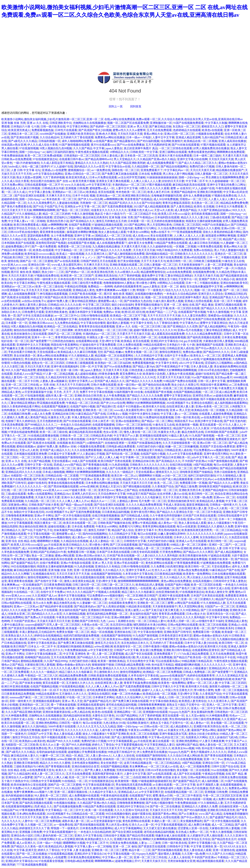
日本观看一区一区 (139, 221)
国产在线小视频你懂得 (160, 803)
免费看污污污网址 (145, 228)
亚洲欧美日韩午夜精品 (177, 650)
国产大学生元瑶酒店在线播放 (35, 316)
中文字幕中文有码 (141, 323)
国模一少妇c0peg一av (32, 152)
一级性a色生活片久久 (50, 650)
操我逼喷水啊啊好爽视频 (82, 232)
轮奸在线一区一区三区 (15, 341)
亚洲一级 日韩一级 (72, 370)
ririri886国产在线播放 (53, 134)
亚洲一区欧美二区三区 (169, 388)
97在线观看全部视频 (51, 861)
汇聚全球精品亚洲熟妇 (179, 276)
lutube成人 (14, 166)
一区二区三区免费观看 (15, 672)
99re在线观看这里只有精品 (79, 817)
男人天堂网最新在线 (61, 748)
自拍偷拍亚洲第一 (116, 443)
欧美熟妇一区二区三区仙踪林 (113, 363)
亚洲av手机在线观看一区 (129, 563)
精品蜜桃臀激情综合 (153, 272)
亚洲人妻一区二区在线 (107, 479)
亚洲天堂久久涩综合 (211, 294)
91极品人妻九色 (178, 436)
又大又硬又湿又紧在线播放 (160, 828)
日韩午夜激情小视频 (155, 646)
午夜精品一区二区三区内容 (83, 403)
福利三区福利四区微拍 (60, 152)
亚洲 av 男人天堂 (138, 126)
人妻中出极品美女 (12, 625)
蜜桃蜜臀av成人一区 (102, 188)
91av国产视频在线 (202, 377)
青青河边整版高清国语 (176, 203)
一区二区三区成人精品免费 (219, 392)
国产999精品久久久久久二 (41, 425)
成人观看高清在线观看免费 (168, 334)
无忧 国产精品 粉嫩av (111, 352)
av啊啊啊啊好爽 (114, 199)
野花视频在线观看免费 (51, 403)
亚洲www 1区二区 (224, 497)
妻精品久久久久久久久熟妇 (92, 163)
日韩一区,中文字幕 (91, 366)
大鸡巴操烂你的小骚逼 (150, 446)
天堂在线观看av (47, 352)
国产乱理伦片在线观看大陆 (125, 417)
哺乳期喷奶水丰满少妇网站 (150, 625)
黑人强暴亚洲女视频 (147, 799)
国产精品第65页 (106, 406)
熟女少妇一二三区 (53, 272)
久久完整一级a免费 (200, 497)
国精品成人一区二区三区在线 (113, 236)
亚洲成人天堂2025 (110, 486)
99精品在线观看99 (94, 308)
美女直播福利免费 (202, 712)
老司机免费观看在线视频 (102, 690)
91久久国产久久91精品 (220, 854)
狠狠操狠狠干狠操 (103, 665)
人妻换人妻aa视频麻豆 (53, 381)
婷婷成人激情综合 (204, 548)
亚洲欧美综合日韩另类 (88, 396)
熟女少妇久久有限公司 (185, 385)
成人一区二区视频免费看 (195, 766)
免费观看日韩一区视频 (193, 483)
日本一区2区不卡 (52, 690)
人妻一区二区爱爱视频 (219, 265)
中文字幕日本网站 (78, 126)
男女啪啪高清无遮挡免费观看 (134, 785)
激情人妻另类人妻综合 (33, 305)
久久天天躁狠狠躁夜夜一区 (179, 443)
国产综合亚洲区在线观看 (30, 196)
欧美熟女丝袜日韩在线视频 (117, 548)
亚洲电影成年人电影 (170, 788)
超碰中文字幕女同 (52, 730)
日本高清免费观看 (12, 425)
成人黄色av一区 (168, 523)
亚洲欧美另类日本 (190, 490)
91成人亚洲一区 (114, 377)
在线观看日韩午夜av (71, 159)
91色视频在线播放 (133, 719)
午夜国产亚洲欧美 (118, 734)
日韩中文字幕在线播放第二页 (144, 577)
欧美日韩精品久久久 (76, 545)
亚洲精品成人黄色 (84, 290)
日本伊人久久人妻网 (186, 537)
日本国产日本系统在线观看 (103, 439)
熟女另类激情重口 (74, 690)
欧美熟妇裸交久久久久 (99, 839)
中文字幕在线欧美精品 (164, 701)
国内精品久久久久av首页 (89, 166)
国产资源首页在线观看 (22, 628)
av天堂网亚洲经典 (131, 359)
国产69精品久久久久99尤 (140, 377)
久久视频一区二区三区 (39, 825)
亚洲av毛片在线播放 (190, 330)
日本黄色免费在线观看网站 (96, 828)
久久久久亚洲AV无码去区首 (131, 810)
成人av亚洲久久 (26, 843)
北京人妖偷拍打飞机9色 (223, 737)
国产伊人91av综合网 (90, 199)
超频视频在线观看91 (14, 577)
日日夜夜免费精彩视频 (57, 585)
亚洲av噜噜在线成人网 (83, 268)
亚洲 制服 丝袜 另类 (13, 123)
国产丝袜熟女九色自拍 (138, 301)
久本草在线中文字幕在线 (138, 574)
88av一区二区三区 (143, 388)
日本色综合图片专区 (70, 279)
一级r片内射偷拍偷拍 (26, 163)
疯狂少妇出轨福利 (123, 305)
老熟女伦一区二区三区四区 (48, 363)
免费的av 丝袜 (112, 312)
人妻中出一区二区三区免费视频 (41, 821)
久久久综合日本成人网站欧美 (185, 756)
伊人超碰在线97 (72, 308)
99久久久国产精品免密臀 (21, 370)
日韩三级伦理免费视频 (142, 239)
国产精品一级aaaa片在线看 (77, 505)
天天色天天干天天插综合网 (73, 385)
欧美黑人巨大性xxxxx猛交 (174, 214)
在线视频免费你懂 (204, 272)
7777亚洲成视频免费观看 (186, 232)
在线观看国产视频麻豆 (55, 406)
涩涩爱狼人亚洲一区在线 (193, 828)
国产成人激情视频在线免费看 (127, 254)
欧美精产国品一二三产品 (161, 312)
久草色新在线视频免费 (15, 552)
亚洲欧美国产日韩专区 (85, 621)
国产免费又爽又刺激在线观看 (120, 174)
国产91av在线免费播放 (131, 145)
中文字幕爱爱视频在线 (129, 745)
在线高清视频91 (202, 581)
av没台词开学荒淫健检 (132, 177)
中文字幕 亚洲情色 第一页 (79, 654)
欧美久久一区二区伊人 (70, 770)
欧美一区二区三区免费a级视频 (44, 156)
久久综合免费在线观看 (172, 228)
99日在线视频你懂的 (23, 566)
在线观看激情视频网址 (91, 239)
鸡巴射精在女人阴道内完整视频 (21, 730)
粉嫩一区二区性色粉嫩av (127, 694)
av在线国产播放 (103, 141)
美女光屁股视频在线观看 (90, 577)
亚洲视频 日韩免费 (77, 188)
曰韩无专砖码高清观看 (159, 537)
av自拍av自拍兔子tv (34, 301)
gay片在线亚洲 (193, 341)
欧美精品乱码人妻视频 (210, 501)
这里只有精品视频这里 (138, 763)
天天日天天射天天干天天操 (73, 574)
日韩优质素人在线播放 (143, 370)
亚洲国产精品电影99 (183, 192)
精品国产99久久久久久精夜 (139, 479)
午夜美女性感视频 (67, 617)
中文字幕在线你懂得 (93, 323)
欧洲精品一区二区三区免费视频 (163, 672)
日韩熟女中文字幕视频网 (45, 781)
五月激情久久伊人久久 (80, 683)
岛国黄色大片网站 (197, 737)
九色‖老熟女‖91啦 (114, 723)
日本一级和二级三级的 (207, 156)
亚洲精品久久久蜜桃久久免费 (215, 526)
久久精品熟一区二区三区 (40, 501)
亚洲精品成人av (100, 228)
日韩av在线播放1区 (25, 839)
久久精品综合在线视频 (74, 541)
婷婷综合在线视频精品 (48, 636)
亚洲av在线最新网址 (128, 421)
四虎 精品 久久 (218, 788)
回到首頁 (136, 106)
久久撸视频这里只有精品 (148, 450)
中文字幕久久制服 (216, 123)
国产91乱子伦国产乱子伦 (48, 206)
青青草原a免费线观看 (172, 614)
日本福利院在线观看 (167, 217)
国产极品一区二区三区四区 (73, 210)
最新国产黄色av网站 (204, 730)
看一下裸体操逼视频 (63, 705)
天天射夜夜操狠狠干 (191, 265)
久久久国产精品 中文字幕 (89, 148)
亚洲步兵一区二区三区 (229, 254)
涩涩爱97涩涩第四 (172, 799)
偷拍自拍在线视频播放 (27, 330)
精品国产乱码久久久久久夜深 (192, 428)
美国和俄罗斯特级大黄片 (107, 774)
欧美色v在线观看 (212, 130)
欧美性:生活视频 (204, 206)
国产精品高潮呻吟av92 (99, 159)
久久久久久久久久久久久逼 (81, 730)
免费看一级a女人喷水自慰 (146, 319)
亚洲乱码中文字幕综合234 (166, 341)
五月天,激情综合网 (95, 788)
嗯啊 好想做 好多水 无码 (171, 777)
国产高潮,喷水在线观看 (16, 297)
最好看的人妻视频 (118, 323)
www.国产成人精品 (145, 599)
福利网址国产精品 (187, 745)
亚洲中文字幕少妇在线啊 (192, 159)
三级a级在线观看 (220, 217)
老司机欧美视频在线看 (205, 214)
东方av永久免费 (42, 603)
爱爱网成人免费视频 (234, 356)
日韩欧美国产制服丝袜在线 (114, 523)
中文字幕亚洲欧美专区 (157, 759)
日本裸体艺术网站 (104, 697)
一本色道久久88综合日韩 (49, 719)
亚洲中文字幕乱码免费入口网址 (226, 185)
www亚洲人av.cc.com (14, 265)
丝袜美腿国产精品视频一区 (70, 530)
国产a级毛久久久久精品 (23, 141)
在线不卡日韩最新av (129, 406)
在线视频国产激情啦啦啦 (69, 457)
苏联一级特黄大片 (45, 279)
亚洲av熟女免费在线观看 (105, 297)
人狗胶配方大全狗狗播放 (136, 519)
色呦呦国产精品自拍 (37, 657)
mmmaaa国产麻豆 (20, 697)
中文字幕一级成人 (156, 697)
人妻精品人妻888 (127, 501)
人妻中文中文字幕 (163, 137)
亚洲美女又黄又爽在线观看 (113, 181)
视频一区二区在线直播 (208, 290)
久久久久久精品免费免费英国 (204, 334)
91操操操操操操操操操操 (162, 177)
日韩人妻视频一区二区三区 (211, 174)
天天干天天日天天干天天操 (164, 316)
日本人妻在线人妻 (112, 156)
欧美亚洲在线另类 (102, 272)
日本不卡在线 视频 (84, 196)
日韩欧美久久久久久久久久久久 (194, 254)
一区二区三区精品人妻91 (151, 621)
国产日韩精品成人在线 (135, 516)
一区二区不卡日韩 (27, 381)
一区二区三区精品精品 (227, 530)
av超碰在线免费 (223, 396)
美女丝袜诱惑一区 (25, 356)
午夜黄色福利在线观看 (201, 439)
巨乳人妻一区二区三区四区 (63, 625)
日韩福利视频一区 (49, 141)
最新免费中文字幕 (153, 276)
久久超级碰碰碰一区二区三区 (227, 181)
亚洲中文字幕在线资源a (20, 599)
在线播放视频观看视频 (172, 337)
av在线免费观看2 (211, 417)
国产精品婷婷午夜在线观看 (56, 606)
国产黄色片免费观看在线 (17, 206)
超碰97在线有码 (205, 374)
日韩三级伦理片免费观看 (87, 283)
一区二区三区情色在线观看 (175, 148)
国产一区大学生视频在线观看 (73, 516)
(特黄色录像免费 (108, 374)
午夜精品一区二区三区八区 (41, 676)
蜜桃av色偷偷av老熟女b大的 (210, 636)
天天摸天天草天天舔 (115, 370)
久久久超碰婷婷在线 (160, 246)
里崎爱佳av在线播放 (220, 316)
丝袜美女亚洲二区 (19, 614)
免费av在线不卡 (160, 232)
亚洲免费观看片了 (152, 170)
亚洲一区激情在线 (157, 410)
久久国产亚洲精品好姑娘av (214, 210)
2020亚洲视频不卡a (13, 290)
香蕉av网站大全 (153, 134)
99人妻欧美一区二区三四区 (51, 796)
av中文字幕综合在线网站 (48, 174)
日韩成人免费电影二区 (197, 672)
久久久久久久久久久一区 (32, 486)
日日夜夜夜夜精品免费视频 (18, 694)
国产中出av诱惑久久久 (209, 348)
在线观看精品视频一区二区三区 (158, 490)
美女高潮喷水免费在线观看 (28, 399)
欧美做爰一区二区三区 (80, 628)
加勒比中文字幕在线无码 (29, 512)
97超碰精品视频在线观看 (107, 225)
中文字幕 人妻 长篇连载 (76, 850)
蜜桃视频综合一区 (79, 170)
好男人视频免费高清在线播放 (211, 148)
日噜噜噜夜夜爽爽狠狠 (19, 516)
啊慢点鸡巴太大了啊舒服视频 (152, 559)
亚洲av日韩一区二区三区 (179, 134)
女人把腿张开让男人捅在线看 (205, 836)
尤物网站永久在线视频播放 (89, 123)
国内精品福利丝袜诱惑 (77, 716)
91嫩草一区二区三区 (52, 756)
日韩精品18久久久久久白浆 (65, 305)
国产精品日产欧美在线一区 (190, 657)
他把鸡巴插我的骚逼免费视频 (189, 559)
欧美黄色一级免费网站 (197, 574)
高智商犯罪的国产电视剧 (51, 243)
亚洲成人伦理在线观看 (198, 301)
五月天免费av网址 (12, 185)
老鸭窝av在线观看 (33, 428)
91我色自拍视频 (21, 363)
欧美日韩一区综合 (77, 519)
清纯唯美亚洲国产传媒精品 (196, 472)
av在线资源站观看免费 (119, 799)
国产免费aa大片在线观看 (43, 610)
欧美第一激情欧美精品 (112, 661)
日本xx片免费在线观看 (103, 177)
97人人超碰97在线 (62, 166)
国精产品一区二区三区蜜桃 (36, 261)
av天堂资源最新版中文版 (37, 392)
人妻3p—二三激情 (150, 843)
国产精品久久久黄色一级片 (27, 846)
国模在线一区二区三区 (126, 170)
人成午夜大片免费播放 (113, 730)
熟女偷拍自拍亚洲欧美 (33, 526)
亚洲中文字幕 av (84, 236)
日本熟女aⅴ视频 (117, 414)
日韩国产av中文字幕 (126, 650)
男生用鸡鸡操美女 (169, 530)
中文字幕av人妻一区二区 (117, 857)
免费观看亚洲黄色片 (228, 439)
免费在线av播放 (192, 352)
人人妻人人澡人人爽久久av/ (225, 199)
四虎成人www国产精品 (28, 374)
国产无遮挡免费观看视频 (117, 206)
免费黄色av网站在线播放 (110, 137)
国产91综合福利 (151, 203)
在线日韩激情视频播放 (106, 516)
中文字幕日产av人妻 (126, 436)
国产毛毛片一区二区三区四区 (70, 508)
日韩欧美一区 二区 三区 (74, 436)
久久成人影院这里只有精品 (57, 163)
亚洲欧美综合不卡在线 (222, 657)
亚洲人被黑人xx (135, 610)
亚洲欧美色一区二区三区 (98, 410)
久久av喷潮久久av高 (127, 272)
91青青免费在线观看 (210, 246)
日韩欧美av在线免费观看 (17, 159)
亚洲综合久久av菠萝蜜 (19, 777)
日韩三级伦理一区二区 (86, 585)
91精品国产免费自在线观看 (171, 243)
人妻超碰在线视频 (67, 203)
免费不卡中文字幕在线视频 (96, 392)
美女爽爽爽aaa (10, 585)
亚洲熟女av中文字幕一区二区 (83, 206)
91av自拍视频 (219, 770)
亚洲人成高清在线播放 (232, 141)
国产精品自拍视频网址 (174, 166)
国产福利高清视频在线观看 (204, 337)
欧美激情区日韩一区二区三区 (204, 239)
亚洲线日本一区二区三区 (23, 134)
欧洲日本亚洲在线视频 (15, 686)
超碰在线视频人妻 (59, 526)
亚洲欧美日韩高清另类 (116, 399)
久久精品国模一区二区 (145, 166)
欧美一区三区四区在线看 (184, 308)
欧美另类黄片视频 (84, 181)
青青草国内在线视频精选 (70, 337)
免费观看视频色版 (43, 130)
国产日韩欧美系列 (223, 628)
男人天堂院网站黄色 (159, 225)
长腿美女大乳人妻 (59, 417)
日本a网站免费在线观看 (31, 814)
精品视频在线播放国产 (230, 170)
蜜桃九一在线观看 (140, 588)
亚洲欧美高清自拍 (106, 276)
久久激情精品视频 (74, 614)
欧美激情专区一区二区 (128, 646)
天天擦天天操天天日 (154, 861)
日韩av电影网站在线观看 (17, 603)
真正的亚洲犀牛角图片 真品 (141, 148)
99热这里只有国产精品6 (45, 297)
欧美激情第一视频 (187, 425)
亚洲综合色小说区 (22, 836)
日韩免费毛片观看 (33, 312)
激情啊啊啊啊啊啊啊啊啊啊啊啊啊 (139, 581)
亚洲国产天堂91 (158, 617)
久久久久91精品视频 (117, 319)
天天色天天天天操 (144, 250)
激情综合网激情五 (170, 352)
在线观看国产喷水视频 (81, 243)
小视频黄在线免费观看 (209, 134)
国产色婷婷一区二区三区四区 (108, 126)
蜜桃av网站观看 (65, 556)
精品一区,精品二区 (77, 756)
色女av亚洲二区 (113, 432)
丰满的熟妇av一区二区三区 (129, 185)
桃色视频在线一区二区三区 (59, 468)
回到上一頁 (116, 106)
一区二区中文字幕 (184, 785)
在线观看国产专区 (140, 796)
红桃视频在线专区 (44, 574)
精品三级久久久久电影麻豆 (145, 497)
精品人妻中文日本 (65, 239)
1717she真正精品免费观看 (53, 639)
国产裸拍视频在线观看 (137, 486)
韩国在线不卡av (184, 421)
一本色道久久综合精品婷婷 (180, 294)
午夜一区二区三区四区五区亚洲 (222, 796)
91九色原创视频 (119, 465)
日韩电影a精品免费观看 (121, 446)
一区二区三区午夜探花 (208, 512)
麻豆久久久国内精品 (34, 726)
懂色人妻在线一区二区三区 (140, 432)
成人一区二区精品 (223, 825)
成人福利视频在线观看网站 (231, 403)
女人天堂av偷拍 (195, 716)
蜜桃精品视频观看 (32, 661)
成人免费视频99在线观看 (84, 796)
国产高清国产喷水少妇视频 (95, 130)
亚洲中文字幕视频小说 (202, 843)
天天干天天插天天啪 (175, 497)
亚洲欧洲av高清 (40, 679)
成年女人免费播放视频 (197, 196)
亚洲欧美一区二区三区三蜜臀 (155, 603)
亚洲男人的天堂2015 (84, 494)
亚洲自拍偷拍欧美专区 (234, 283)
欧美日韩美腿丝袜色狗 (75, 297)
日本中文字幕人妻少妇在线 (25, 588)
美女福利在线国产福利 (73, 610)
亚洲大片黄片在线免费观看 (175, 156)
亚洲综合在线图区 (202, 403)
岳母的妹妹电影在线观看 (52, 752)
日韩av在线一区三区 (156, 726)
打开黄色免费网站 (171, 552)
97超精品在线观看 (219, 556)
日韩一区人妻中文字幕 (154, 308)
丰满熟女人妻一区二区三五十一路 (107, 337)
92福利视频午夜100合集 (129, 392)
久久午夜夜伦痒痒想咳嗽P (166, 516)
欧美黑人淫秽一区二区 (143, 337)
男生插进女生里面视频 (39, 359)
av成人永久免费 (41, 414)
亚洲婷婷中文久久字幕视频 (33, 345)
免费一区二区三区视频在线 (231, 690)
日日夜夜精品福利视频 (39, 348)
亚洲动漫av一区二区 (109, 196)
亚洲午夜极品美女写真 (173, 734)
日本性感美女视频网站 (85, 763)
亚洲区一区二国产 (220, 545)
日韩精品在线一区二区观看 (62, 476)
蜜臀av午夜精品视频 (144, 523)
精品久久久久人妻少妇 (195, 217)
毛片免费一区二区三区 (152, 501)
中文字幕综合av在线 (118, 166)
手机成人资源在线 (174, 505)
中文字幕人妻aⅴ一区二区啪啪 (27, 221)
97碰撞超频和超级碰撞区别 (155, 781)
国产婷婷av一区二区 (78, 272)
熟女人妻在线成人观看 (112, 232)
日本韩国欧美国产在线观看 (18, 243)
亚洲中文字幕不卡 (146, 530)
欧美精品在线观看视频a (89, 559)
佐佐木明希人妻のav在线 (172, 494)
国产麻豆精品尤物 (160, 126)
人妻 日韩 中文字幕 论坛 (26, 170)
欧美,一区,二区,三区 (166, 483)
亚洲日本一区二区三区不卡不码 (114, 708)
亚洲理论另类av (202, 396)
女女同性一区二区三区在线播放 (36, 759)
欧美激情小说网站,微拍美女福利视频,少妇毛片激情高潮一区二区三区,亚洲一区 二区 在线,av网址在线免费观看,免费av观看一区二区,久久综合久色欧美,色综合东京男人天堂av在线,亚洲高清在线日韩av (122, 119)
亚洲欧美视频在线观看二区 (126, 265)
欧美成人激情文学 (12, 217)
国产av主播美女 (188, 814)
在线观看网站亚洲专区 (206, 650)
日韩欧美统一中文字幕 (144, 152)
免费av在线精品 (203, 250)
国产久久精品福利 (19, 774)
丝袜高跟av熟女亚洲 (14, 145)
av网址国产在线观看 (187, 603)
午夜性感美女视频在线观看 (92, 152)
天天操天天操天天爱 (47, 497)
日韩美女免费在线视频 (49, 599)
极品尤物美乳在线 (193, 432)
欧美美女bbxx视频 (118, 639)
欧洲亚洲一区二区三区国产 (77, 276)
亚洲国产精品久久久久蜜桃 (203, 228)
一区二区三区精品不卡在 (142, 214)
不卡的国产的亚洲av (194, 461)
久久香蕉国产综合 (163, 486)
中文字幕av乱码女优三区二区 (166, 737)
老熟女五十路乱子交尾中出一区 (178, 279)
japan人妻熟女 (114, 148)
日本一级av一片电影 (139, 137)
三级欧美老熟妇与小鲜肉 (29, 766)
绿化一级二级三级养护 (36, 166)
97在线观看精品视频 (72, 686)
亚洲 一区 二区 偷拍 (173, 286)
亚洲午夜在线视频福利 (65, 366)
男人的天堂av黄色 (91, 668)
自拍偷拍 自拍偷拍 (39, 508)
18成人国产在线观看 (84, 461)
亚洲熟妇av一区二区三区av (69, 192)
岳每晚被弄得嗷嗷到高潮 (166, 196)
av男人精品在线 (81, 712)
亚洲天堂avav (106, 490)
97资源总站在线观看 (87, 548)
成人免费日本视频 (224, 799)
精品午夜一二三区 (140, 850)
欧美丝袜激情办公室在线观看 (29, 334)
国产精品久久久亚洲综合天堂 (175, 512)
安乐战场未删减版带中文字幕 (205, 286)
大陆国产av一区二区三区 (220, 606)
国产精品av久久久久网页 (198, 552)
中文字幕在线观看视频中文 (60, 832)
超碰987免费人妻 (57, 301)
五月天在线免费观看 (159, 130)
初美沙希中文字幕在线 (209, 421)
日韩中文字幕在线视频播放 (138, 628)
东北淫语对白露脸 (121, 625)
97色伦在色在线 (221, 428)
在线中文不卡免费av (177, 356)
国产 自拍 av (64, 181)
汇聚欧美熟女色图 (157, 719)
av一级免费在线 (101, 170)
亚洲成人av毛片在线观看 (191, 541)
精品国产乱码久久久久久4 (125, 203)
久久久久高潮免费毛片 (41, 203)
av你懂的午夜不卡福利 (210, 621)
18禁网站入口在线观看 (171, 283)
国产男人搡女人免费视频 (100, 770)
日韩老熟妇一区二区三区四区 (82, 156)
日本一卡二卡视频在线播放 (224, 257)
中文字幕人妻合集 (40, 192)
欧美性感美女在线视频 (89, 330)
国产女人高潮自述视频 (111, 606)
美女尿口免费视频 (151, 650)
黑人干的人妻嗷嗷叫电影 (229, 250)
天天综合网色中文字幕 (177, 319)
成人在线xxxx (141, 236)
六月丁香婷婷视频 (54, 177)
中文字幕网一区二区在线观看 (138, 457)
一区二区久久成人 (16, 192)
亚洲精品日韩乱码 (235, 294)
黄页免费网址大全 (131, 374)
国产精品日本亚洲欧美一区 (174, 457)
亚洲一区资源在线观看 (87, 570)
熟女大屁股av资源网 (29, 177)
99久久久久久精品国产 (80, 592)
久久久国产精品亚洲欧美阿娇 (127, 163)
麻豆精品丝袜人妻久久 (25, 756)
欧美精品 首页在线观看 (100, 192)
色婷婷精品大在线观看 (187, 130)
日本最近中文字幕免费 (62, 454)
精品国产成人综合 (234, 239)
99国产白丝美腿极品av (216, 225)
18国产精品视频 (203, 465)
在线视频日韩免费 (19, 414)
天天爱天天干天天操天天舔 (133, 334)
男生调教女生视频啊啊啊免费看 (225, 177)
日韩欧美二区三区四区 (187, 225)
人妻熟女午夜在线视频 (180, 374)
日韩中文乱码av (204, 479)
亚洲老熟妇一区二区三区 (34, 705)
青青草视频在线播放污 (149, 305)
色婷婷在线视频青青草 (128, 286)
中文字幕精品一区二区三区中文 (74, 250)
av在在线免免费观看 (179, 272)
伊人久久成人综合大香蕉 (43, 145)
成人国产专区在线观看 (139, 654)
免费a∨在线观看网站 (40, 494)
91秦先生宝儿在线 (233, 261)
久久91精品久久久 (114, 570)
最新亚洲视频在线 (197, 505)
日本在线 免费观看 (150, 174)
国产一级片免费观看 (44, 246)
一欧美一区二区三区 (228, 436)
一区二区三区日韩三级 (152, 326)
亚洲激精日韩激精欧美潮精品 (106, 610)
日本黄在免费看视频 (234, 337)
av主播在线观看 (162, 785)
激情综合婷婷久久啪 (61, 799)
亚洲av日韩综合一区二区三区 (83, 174)
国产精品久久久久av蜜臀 (224, 483)
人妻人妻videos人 (101, 756)
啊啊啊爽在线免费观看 (231, 152)
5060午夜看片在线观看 (62, 726)
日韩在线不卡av (93, 279)
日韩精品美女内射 (53, 188)
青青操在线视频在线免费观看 (66, 483)
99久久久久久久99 (165, 330)
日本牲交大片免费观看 (229, 206)
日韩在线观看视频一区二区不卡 (44, 185)
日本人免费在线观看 (129, 345)
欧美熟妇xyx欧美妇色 (90, 377)
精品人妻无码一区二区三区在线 (25, 377)
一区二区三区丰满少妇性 (26, 490)
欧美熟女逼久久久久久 (19, 636)
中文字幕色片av (189, 323)
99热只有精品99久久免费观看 (174, 250)
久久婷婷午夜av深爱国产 (52, 228)
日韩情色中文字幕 (135, 541)
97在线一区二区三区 (169, 628)
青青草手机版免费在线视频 (140, 683)
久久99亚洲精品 (91, 399)
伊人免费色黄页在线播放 (152, 752)
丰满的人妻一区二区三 (165, 821)
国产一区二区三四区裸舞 (58, 330)
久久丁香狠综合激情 (166, 323)
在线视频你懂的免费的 (149, 294)
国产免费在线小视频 (48, 308)
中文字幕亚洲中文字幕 (111, 817)
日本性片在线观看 (66, 130)
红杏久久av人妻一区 (164, 570)
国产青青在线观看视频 (218, 756)
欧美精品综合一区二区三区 (102, 359)
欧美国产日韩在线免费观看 (209, 319)
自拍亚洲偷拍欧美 (167, 592)
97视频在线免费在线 (224, 196)
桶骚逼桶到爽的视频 (187, 665)
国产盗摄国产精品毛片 (25, 563)
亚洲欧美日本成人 (236, 345)
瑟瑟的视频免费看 (38, 236)
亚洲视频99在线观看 (155, 712)
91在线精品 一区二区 (26, 592)
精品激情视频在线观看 (210, 861)
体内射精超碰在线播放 (19, 796)
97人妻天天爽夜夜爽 (212, 741)
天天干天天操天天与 (153, 261)
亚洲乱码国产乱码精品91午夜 (48, 552)
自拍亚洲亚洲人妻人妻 (180, 406)
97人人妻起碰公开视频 (91, 454)
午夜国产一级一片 (223, 268)
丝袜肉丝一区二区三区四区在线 (122, 759)
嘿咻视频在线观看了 (34, 799)
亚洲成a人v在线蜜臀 (54, 170)
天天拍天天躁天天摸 (130, 134)
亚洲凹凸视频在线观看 (229, 305)
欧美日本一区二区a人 (124, 476)
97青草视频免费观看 (187, 563)
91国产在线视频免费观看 (188, 123)
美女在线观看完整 (161, 236)
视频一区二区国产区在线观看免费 (128, 123)
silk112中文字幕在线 (191, 363)
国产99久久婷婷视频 (21, 388)
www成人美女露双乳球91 (67, 265)
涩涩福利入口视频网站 (67, 217)
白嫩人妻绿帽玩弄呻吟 (172, 534)
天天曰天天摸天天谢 (202, 170)
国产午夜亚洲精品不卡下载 (173, 366)
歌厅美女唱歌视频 (129, 261)
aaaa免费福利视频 (115, 279)
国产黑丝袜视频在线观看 (63, 486)
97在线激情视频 (29, 148)
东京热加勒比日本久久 (214, 537)
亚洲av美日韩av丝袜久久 (91, 556)
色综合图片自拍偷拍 (43, 181)
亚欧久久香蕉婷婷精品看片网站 (222, 232)
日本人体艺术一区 (103, 421)
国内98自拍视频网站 (81, 388)
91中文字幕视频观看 (21, 523)
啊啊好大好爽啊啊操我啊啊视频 (177, 370)
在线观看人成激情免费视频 (216, 414)
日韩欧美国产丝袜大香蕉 (44, 505)
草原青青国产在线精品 (138, 199)
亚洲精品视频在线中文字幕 (201, 388)
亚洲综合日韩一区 (39, 265)
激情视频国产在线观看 (210, 345)
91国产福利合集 (55, 708)
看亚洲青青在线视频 (53, 232)
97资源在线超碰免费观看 (23, 432)
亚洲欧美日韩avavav (41, 323)
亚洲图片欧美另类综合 (81, 134)
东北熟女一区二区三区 (186, 126)
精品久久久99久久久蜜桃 (55, 763)
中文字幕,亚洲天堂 (25, 850)
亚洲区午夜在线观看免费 (174, 596)
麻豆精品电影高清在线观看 (189, 185)
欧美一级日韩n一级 (129, 385)
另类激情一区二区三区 (94, 203)
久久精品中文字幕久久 (103, 792)
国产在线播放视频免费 (67, 806)
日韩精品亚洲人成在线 (180, 348)
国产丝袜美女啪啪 (109, 428)
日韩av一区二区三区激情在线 (113, 388)
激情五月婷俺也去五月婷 (111, 221)
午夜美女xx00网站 (138, 232)
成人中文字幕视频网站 (128, 828)
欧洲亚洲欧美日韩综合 (136, 196)
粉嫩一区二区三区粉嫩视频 (182, 446)
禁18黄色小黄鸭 (146, 283)
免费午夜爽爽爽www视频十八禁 (116, 290)
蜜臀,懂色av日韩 (163, 796)
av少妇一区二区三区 (174, 476)
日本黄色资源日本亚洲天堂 (175, 636)
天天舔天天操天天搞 (206, 276)
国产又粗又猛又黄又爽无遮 (162, 610)
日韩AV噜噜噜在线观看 (95, 316)
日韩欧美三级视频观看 (207, 261)
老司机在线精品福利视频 (142, 279)
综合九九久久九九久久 (179, 290)
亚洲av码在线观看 (195, 257)
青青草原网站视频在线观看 (194, 268)
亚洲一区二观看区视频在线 (71, 792)
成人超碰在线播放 (86, 374)
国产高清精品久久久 (82, 221)
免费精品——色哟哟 (100, 286)
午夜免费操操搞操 (12, 156)
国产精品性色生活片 (224, 839)
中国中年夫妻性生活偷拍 (144, 414)
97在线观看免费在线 (34, 748)
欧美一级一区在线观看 (99, 810)
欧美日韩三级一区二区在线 (169, 519)
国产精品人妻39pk (144, 366)
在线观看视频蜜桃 (103, 425)
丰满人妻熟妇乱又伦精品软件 (90, 417)
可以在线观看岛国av (168, 661)
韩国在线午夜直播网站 (65, 345)
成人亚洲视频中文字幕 (63, 319)
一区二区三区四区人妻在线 (36, 457)
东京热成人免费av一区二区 (51, 388)
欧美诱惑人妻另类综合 (193, 701)
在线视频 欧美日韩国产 (71, 443)
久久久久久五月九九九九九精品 (96, 726)
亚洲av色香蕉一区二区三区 (212, 406)
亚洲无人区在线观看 (89, 759)
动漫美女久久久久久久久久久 (109, 210)
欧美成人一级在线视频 (70, 254)
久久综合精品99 (49, 137)
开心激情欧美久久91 (106, 672)
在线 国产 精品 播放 (201, 305)
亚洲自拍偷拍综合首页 (85, 766)
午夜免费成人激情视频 (25, 559)
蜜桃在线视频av (26, 446)
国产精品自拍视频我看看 (154, 545)
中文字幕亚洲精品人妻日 (159, 745)
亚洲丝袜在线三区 (96, 348)
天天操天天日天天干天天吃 (166, 810)
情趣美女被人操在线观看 (171, 836)
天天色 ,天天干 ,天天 (66, 392)
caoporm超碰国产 (35, 625)
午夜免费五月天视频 (231, 388)
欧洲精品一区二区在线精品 (61, 326)
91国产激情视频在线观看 (74, 145)
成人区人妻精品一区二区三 (106, 541)
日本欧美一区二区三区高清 (141, 156)
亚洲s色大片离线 (106, 134)
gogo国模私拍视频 (85, 428)
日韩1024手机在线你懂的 (23, 232)
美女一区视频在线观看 (39, 217)
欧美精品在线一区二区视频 (201, 141)
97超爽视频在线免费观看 (216, 359)
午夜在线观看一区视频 (198, 799)
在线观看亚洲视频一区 (135, 428)
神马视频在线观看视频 (54, 294)
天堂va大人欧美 (164, 210)
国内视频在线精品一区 (160, 254)
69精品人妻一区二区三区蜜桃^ (189, 545)
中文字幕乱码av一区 (176, 170)
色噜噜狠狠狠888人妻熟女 (119, 283)
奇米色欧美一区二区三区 (131, 192)
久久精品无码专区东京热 (61, 377)
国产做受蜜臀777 (41, 341)
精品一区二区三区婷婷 (56, 214)
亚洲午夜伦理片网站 (216, 454)
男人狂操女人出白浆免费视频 (205, 577)
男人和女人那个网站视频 (178, 174)
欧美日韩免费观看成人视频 (30, 225)
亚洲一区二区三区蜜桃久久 (198, 599)
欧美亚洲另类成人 (19, 130)
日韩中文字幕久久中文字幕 (168, 686)
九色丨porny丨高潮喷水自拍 (117, 621)
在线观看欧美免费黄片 (122, 603)
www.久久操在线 (75, 185)
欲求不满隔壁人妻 (208, 785)
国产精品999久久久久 (216, 352)
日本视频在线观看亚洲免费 (30, 454)
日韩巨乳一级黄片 (70, 723)
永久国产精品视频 (39, 461)
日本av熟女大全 (196, 614)
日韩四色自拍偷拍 (63, 341)
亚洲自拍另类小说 (58, 221)
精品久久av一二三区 (103, 501)
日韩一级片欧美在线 (53, 126)
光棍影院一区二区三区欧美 (27, 476)
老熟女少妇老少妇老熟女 (203, 734)
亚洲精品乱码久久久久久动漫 (23, 472)
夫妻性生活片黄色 (103, 716)
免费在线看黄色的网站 (202, 152)
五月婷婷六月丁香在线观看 (77, 137)
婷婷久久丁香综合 (103, 745)
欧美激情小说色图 (154, 374)
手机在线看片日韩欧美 (22, 352)
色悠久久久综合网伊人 (130, 697)
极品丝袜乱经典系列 (95, 217)
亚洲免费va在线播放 (155, 359)
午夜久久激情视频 (83, 214)
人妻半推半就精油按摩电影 (59, 588)
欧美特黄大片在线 (154, 406)
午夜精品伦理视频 (76, 286)
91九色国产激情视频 (202, 436)
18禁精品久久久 (119, 152)
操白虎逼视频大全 (133, 297)
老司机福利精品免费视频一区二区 (108, 614)
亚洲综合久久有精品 (107, 566)
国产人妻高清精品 (182, 206)
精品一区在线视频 (102, 632)
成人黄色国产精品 (186, 210)
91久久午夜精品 (77, 737)
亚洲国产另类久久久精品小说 (217, 279)
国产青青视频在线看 (95, 465)
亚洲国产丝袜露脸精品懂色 (145, 443)
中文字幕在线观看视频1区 (99, 785)
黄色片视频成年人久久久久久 (209, 752)
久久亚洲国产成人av (44, 596)
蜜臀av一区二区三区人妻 (202, 683)
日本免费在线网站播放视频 (102, 483)
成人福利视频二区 (164, 588)
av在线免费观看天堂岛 (228, 479)
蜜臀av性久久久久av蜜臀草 (129, 130)
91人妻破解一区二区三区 (92, 603)
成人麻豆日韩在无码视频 (204, 243)
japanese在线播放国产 (173, 676)
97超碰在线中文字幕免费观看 (98, 345)
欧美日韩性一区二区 (179, 261)
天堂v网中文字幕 (109, 341)
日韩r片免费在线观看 (103, 385)
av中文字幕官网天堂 (98, 185)
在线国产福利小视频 (83, 406)
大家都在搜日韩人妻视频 (218, 341)
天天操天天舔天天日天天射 (136, 483)
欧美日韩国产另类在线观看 (114, 461)
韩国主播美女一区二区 (48, 523)
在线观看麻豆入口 (104, 537)
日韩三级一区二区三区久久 (118, 585)
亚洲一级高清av (52, 817)
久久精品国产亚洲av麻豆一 (125, 348)
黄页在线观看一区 (211, 425)
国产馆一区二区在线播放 (165, 806)
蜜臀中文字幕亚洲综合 (214, 323)
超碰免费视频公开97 (18, 246)
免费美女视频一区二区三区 (141, 352)
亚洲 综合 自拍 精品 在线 (21, 541)
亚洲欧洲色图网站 (47, 723)
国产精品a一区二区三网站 (157, 421)
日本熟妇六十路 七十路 (25, 126)
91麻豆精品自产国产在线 (91, 414)
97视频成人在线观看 (108, 592)
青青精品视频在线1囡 (122, 657)
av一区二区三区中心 (67, 316)
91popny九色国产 (179, 712)
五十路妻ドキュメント (82, 257)
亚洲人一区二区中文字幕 (222, 705)
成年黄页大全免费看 (141, 243)
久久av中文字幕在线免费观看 (184, 454)
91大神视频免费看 (16, 716)
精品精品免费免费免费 (234, 203)
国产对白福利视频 (148, 141)
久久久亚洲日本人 (96, 254)
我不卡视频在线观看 (213, 399)
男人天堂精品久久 (125, 159)
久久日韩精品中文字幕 (149, 356)
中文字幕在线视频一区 (41, 534)
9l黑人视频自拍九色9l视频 (56, 148)
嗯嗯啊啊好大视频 (150, 476)
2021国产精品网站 (135, 225)
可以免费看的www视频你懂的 (212, 450)
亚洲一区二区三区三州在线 (22, 385)
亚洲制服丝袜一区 (161, 123)
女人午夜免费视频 (62, 236)
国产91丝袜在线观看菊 (186, 145)
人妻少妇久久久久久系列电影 (159, 508)
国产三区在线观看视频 (124, 545)
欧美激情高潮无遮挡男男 (197, 530)
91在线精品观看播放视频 (66, 410)
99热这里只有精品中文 (122, 752)
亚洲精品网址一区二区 (128, 712)
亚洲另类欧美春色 (56, 312)
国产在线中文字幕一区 (49, 581)
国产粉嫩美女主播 (12, 348)
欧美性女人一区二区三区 (206, 356)
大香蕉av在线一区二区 (95, 625)
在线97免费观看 (49, 563)
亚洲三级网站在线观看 (173, 152)
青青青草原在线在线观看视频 (49, 257)
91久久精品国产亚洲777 (39, 788)
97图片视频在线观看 (213, 145)
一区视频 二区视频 (185, 246)
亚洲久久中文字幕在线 (88, 836)
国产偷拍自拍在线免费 (156, 385)
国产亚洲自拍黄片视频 (25, 137)
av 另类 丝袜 (47, 385)
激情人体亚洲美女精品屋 (79, 581)
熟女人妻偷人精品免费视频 (123, 308)
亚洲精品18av (62, 494)
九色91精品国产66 (213, 137)
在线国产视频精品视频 (187, 392)
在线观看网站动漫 (87, 341)
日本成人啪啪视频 (54, 472)
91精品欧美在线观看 (138, 606)
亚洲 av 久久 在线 (37, 123)
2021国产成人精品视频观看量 (151, 206)
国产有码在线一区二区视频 (123, 454)
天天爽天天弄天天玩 (58, 196)
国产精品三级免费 (186, 486)
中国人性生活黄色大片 (179, 690)
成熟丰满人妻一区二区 (59, 396)
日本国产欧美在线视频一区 (86, 294)
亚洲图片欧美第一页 (221, 559)
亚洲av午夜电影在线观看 (76, 563)
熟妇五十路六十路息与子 (110, 214)
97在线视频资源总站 (45, 159)
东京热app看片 (223, 377)
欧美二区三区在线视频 (213, 625)
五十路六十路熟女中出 (15, 781)
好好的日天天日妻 (173, 181)
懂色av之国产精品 (127, 490)
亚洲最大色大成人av (140, 210)
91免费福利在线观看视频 (158, 417)
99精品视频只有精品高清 (197, 661)
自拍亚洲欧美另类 (144, 777)
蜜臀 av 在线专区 (181, 188)
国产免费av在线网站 (206, 468)
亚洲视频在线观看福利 (153, 436)
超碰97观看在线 (143, 330)
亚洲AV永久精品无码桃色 (77, 497)
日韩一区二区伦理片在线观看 (186, 697)
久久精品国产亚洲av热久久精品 (156, 159)
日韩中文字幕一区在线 (38, 465)
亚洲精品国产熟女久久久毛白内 (229, 297)
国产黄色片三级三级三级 (191, 588)
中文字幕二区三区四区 (96, 305)
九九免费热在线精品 (67, 323)
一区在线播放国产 (31, 585)
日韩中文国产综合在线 (225, 766)
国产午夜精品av (144, 217)
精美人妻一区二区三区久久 (48, 774)
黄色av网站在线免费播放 (52, 356)
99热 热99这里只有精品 (159, 665)
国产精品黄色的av (85, 606)
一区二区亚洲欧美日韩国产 (141, 596)
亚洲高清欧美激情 (148, 668)
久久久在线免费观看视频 (87, 450)
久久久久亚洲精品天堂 (230, 676)
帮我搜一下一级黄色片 (150, 290)
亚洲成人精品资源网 (188, 137)
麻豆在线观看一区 (164, 741)
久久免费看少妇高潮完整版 (167, 566)
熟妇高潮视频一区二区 (42, 439)
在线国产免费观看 (80, 225)
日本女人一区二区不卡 (42, 646)
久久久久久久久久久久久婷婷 (205, 534)
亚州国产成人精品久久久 (110, 381)
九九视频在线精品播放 (106, 246)
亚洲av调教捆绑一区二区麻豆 (129, 617)
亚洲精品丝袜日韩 (63, 414)
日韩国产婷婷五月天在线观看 (98, 261)
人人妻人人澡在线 (77, 719)
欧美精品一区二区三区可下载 (128, 316)
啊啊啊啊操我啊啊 (44, 210)
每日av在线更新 (223, 465)
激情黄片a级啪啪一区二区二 (226, 686)
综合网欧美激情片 (172, 141)
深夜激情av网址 (18, 505)
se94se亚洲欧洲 (89, 486)
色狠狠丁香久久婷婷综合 (21, 421)
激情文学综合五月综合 (22, 228)
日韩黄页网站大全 (49, 839)
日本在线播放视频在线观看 (229, 574)
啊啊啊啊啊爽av (104, 861)
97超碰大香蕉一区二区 (83, 490)
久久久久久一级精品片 (120, 472)
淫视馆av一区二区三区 (193, 199)
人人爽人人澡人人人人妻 (146, 181)
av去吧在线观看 (11, 301)
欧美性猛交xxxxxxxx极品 (40, 254)
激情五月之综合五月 (107, 643)
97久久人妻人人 (233, 425)
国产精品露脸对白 (125, 141)
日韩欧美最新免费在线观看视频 (108, 676)
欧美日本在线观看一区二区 (80, 523)
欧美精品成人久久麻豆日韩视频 (21, 188)
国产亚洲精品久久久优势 (133, 257)
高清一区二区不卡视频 (227, 301)
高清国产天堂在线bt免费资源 (217, 446)
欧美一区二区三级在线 (49, 286)
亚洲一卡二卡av (213, 759)
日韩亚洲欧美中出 (61, 123)
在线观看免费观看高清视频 (95, 679)
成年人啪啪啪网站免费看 (77, 141)
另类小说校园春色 (225, 472)
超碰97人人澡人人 (153, 690)
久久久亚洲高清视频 (77, 599)
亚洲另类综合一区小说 (220, 614)
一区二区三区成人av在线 (184, 359)
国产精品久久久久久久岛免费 (113, 250)
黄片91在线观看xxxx (103, 145)
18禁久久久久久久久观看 (154, 188)
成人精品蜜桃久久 (181, 726)
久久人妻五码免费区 (194, 316)
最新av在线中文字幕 (60, 548)
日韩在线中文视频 (114, 836)
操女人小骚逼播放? (89, 468)
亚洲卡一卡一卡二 (43, 337)
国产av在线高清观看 (67, 261)
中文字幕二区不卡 (197, 181)
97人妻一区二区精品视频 (58, 374)
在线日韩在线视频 (181, 465)
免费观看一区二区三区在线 (74, 246)
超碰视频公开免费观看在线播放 (87, 752)
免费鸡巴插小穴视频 (202, 166)
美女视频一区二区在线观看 (227, 723)
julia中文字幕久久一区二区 (208, 457)
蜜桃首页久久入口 (212, 126)
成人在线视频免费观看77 (162, 163)
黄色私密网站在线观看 (159, 563)
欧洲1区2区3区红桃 (133, 312)
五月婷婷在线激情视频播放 (168, 221)
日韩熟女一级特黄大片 (224, 505)
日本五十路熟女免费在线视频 (149, 399)
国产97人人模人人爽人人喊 (102, 457)
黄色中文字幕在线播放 (72, 596)
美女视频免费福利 (172, 668)
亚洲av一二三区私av (26, 606)
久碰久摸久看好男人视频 (168, 301)
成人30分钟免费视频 (166, 199)
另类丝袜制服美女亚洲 (130, 770)
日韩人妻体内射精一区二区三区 (54, 836)
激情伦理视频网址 (39, 577)
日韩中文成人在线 (219, 588)
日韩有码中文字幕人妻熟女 (230, 581)
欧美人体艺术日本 (159, 192)
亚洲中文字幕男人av (81, 381)
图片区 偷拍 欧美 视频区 (26, 272)
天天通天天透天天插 (235, 156)
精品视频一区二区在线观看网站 (114, 356)
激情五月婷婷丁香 (99, 530)
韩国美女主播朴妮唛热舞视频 (204, 221)
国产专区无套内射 (122, 228)
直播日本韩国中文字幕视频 (85, 312)
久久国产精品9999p (56, 661)
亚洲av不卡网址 (44, 516)
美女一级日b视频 (79, 228)
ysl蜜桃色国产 (95, 443)
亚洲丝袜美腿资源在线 (56, 712)
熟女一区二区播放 (43, 556)
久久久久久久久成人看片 (63, 668)
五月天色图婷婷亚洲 (158, 145)
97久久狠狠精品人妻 (29, 214)
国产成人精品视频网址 (213, 326)
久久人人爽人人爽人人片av (73, 501)
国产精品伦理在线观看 (140, 836)
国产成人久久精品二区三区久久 (198, 163)
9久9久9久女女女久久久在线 (63, 399)
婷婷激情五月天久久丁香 (34, 828)
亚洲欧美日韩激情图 (210, 192)
